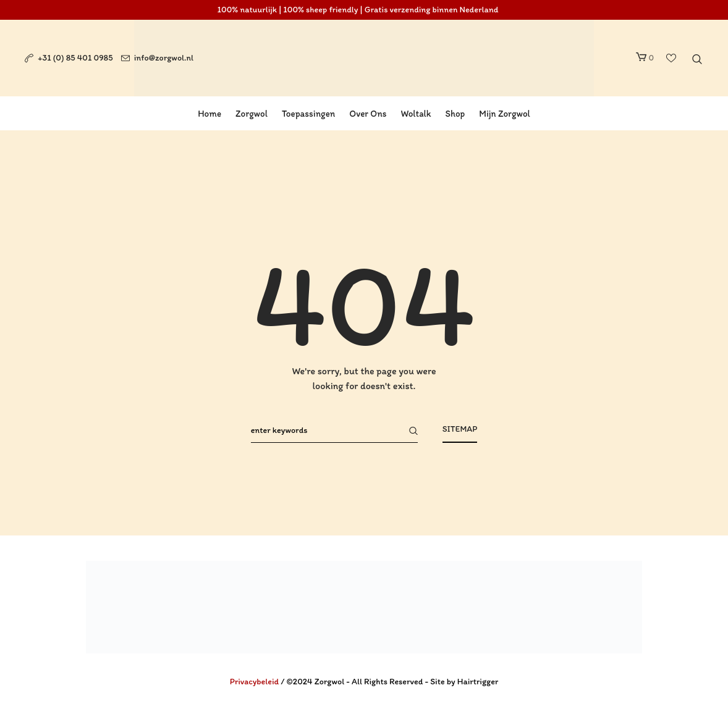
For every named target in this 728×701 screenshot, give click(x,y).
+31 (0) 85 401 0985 (75, 58)
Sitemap (460, 429)
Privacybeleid (255, 682)
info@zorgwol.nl (164, 58)
